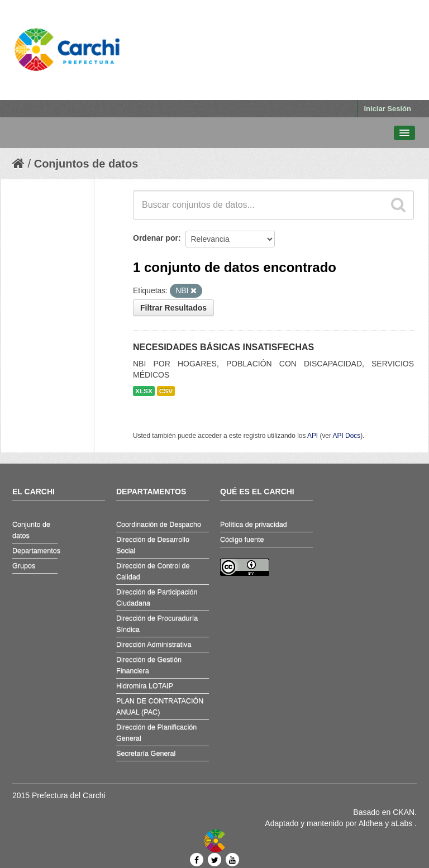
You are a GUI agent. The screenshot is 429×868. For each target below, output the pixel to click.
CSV (166, 391)
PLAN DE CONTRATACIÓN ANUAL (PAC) (160, 707)
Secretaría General (146, 753)
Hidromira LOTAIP (145, 686)
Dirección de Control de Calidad (153, 571)
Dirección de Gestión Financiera (149, 665)
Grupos (24, 566)
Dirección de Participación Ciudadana (157, 598)
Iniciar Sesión (387, 109)
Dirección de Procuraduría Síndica (157, 624)
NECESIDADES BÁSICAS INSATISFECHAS (223, 347)
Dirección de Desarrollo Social (153, 545)
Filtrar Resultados (173, 308)
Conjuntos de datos (86, 164)
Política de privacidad (254, 524)
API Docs (347, 436)
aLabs (403, 823)
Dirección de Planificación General (156, 733)
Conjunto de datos (31, 530)
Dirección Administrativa (154, 645)
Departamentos (35, 551)
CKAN (404, 812)
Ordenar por (156, 238)
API (313, 436)
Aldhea (371, 823)
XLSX (144, 391)
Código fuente (242, 540)
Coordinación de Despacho (159, 524)
